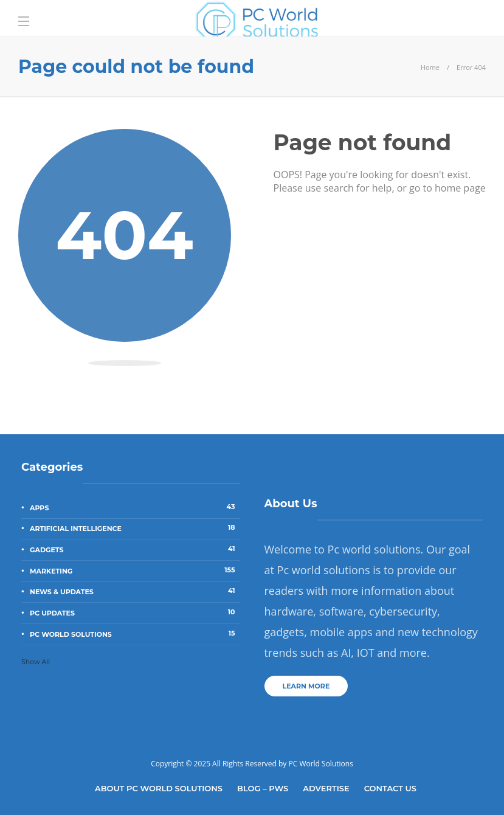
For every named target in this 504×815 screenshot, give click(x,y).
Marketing (135, 570)
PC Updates (135, 612)
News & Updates (135, 591)
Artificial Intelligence (135, 528)
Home (430, 67)
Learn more (306, 686)
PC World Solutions (135, 634)
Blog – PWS (263, 788)
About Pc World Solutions (159, 788)
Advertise (326, 788)
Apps (135, 507)
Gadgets (135, 549)
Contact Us (390, 788)
